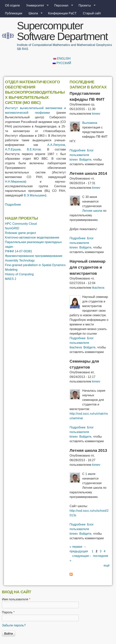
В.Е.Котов (34, 149)
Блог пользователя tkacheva (82, 343)
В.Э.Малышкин (35, 195)
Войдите (85, 160)
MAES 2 (11, 279)
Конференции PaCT (62, 13)
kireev (96, 114)
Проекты (85, 6)
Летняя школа (92, 211)
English (62, 58)
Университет (36, 6)
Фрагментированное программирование (34, 256)
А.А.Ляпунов (56, 145)
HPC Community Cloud (21, 224)
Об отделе (12, 5)
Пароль (8, 612)
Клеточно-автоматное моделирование (32, 237)
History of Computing (19, 274)
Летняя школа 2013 (88, 450)
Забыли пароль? (14, 625)
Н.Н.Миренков (15, 182)
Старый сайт (92, 13)
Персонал (62, 6)
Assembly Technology (20, 260)
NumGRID (12, 228)
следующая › (81, 556)
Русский (62, 63)
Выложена (90, 123)
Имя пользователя (16, 599)
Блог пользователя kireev (82, 155)
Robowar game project (20, 233)
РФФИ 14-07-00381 (19, 251)
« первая (76, 547)
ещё (106, 565)
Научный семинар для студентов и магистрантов (87, 267)
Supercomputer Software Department (62, 31)
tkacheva (98, 288)
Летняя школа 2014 (88, 173)
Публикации (14, 13)
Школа (34, 13)
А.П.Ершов (13, 149)
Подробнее (13, 205)
